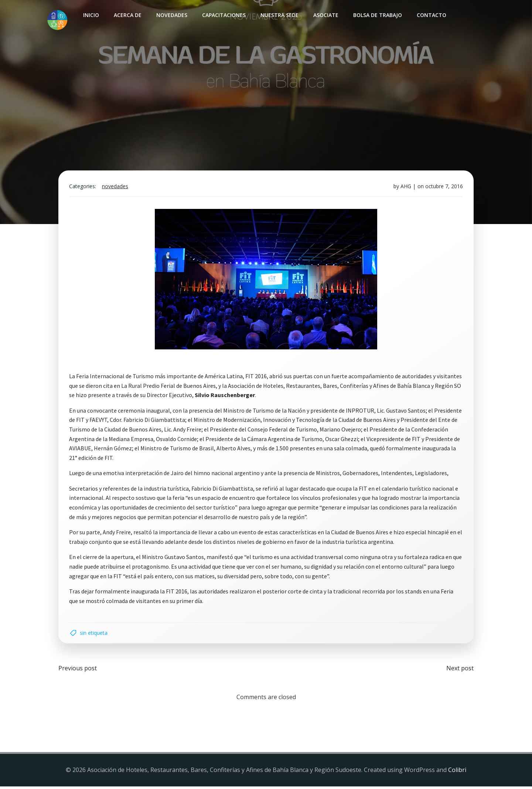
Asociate (325, 15)
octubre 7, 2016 (443, 188)
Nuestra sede (279, 15)
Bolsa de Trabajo (377, 15)
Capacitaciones (224, 15)
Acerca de (127, 15)
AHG (405, 188)
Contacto (431, 15)
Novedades (171, 15)
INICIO (91, 15)
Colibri (457, 773)
